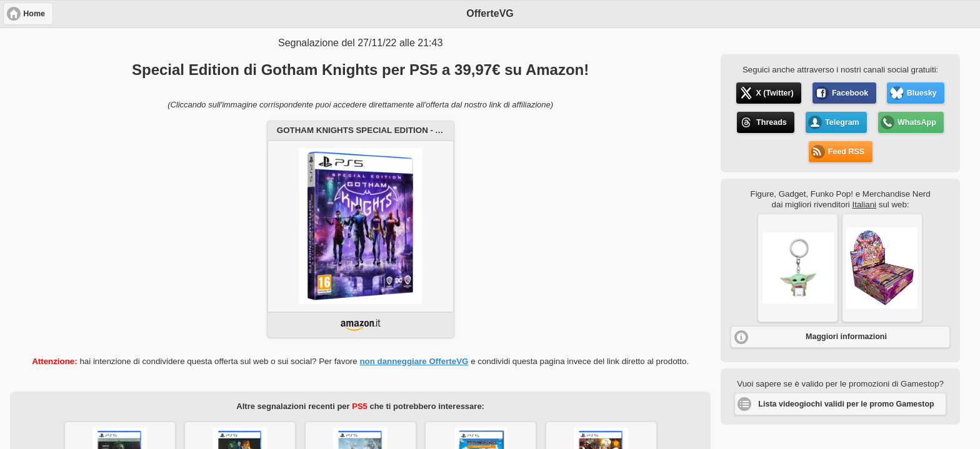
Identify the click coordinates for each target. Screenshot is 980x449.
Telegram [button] (842, 122)
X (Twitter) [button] (774, 93)
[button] (798, 268)
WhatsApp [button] (917, 122)
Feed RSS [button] (846, 152)
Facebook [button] (850, 93)
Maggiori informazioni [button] (846, 337)
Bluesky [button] (922, 93)
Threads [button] (772, 122)
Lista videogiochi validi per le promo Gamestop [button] (846, 404)
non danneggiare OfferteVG (414, 361)
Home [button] (34, 14)
